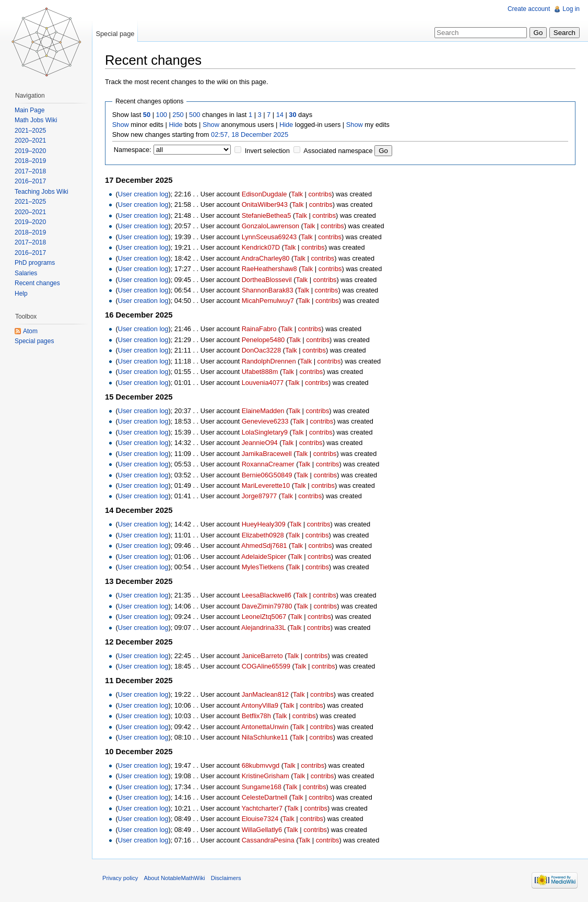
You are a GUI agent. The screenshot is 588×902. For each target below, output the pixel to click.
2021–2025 (30, 131)
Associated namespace (338, 151)
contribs (320, 194)
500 (195, 115)
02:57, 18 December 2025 (250, 134)
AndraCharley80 (265, 258)
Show (121, 125)
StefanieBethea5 (267, 215)
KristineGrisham (266, 776)
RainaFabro (259, 329)
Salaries (26, 273)
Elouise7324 (260, 819)
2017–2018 (30, 171)
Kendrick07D (261, 247)
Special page (115, 34)
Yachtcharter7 (262, 808)
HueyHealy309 (264, 524)
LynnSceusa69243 (269, 237)
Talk (297, 194)
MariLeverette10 (266, 485)
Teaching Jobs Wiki (42, 192)
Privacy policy (120, 878)
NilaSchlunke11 (265, 737)
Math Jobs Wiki (36, 120)
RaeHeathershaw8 (269, 269)
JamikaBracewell (267, 454)
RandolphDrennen (269, 361)
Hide (175, 125)
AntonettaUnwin (265, 727)
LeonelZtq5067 (264, 617)
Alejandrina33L (263, 628)
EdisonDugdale (264, 194)
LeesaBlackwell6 (267, 595)
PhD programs (35, 263)
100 (162, 115)
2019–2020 (30, 151)
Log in (571, 9)
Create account (529, 9)
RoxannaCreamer (268, 464)
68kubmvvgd (261, 765)
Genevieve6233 (265, 421)
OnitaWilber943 (265, 204)
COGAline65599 (266, 666)
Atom (30, 331)
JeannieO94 (260, 443)
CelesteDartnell (265, 797)
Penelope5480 (263, 340)
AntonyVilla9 (260, 705)
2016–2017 (30, 181)
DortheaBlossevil (267, 280)
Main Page (30, 110)
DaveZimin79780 (267, 606)
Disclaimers (226, 878)
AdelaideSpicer (264, 557)
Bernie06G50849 (267, 475)
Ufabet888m (260, 372)
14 (280, 115)
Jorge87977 (260, 496)
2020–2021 (30, 140)
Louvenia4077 (263, 383)
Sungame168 (262, 787)
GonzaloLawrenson (271, 226)
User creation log (143, 194)
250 (178, 115)
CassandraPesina (268, 840)
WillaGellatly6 (262, 830)
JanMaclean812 (265, 694)
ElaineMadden (263, 411)
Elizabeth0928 (263, 535)
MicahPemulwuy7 (268, 301)
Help (21, 294)
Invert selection (267, 151)
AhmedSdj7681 (264, 546)
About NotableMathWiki (175, 878)
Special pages (34, 341)
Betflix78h (256, 716)
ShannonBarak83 (268, 290)
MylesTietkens (263, 567)
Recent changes (37, 283)
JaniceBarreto (262, 656)
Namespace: (133, 150)
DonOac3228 (261, 350)
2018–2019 (30, 161)
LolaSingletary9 (265, 432)
